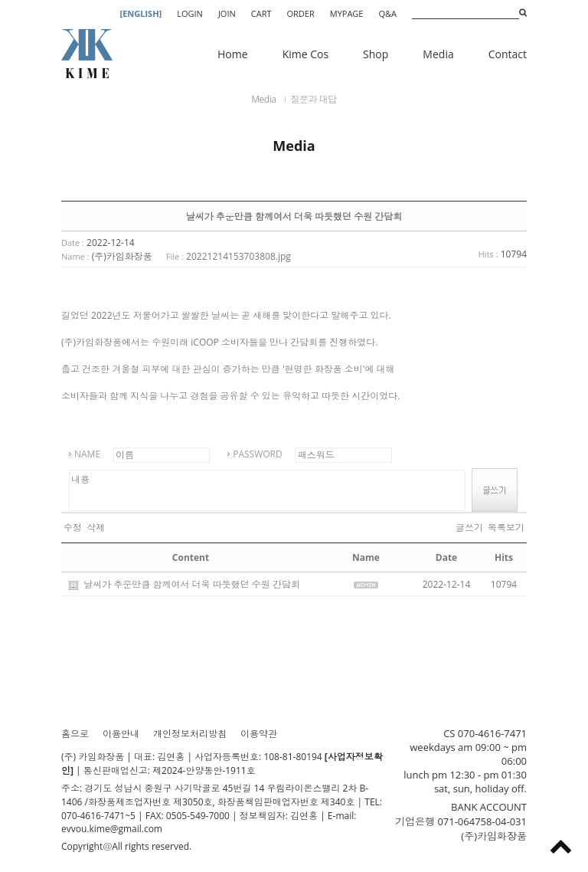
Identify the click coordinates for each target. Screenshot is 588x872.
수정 (73, 528)
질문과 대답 (314, 99)
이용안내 (121, 734)
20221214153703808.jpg (238, 256)
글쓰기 (469, 528)
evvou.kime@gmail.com (112, 829)
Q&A (387, 13)
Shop (376, 54)
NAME (87, 454)
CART (261, 13)
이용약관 (259, 734)
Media (438, 54)
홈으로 (75, 734)
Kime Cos (305, 54)
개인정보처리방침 (190, 734)
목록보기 (506, 528)
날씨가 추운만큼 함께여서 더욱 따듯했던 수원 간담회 (192, 584)
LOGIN (190, 13)
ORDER (301, 13)
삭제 (96, 528)
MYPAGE (347, 13)
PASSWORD (258, 454)
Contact (508, 54)
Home (233, 54)
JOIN (227, 13)
